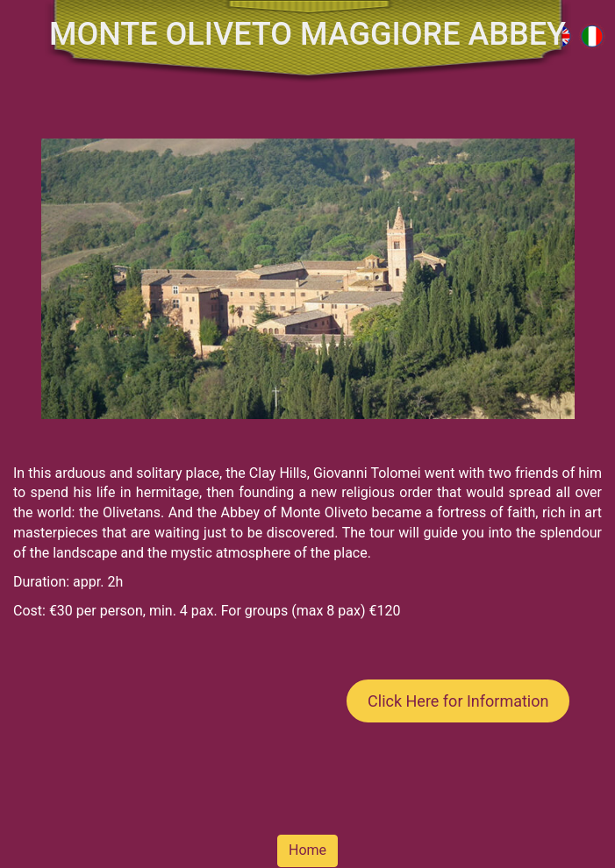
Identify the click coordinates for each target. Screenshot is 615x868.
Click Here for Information (458, 701)
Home (307, 850)
